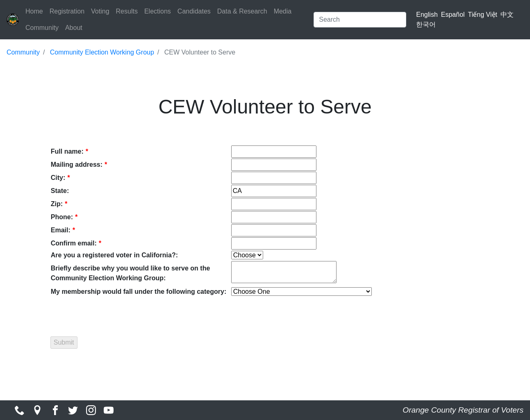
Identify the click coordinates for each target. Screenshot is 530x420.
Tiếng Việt (483, 15)
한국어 (426, 24)
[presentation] (113, 313)
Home (34, 11)
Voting (100, 11)
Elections (158, 11)
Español (453, 15)
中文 (507, 15)
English (427, 15)
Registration (67, 11)
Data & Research (242, 11)
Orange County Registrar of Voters (463, 410)
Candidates (194, 11)
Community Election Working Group (102, 52)
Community (42, 28)
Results (127, 11)
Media (283, 11)
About (74, 28)
